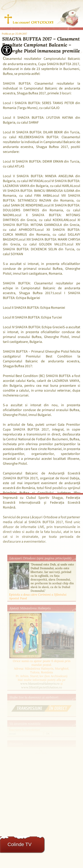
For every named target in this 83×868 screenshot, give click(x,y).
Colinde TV (19, 844)
